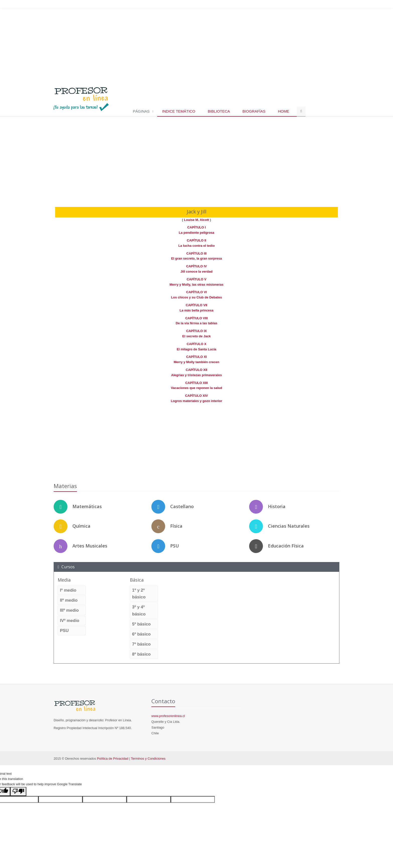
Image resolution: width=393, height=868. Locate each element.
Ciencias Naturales (289, 526)
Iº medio (68, 590)
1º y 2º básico (139, 594)
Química (81, 526)
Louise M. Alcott (197, 220)
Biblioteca (219, 111)
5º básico (141, 624)
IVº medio (70, 621)
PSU (175, 546)
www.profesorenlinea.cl (168, 716)
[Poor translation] (18, 792)
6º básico (141, 634)
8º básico (141, 654)
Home (284, 111)
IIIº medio (69, 610)
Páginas (141, 111)
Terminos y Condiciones (148, 759)
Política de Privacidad (113, 759)
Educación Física (286, 546)
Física (176, 526)
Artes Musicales (90, 546)
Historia (277, 506)
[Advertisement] (197, 45)
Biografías (254, 111)
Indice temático (179, 111)
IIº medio (69, 600)
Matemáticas (87, 506)
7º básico (141, 644)
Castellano (182, 506)
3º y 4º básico (139, 610)
